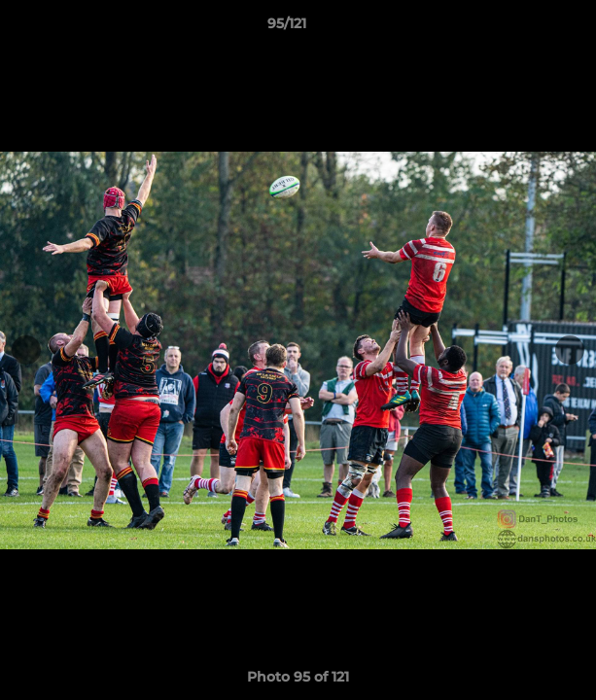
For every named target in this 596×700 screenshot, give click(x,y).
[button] (526, 28)
